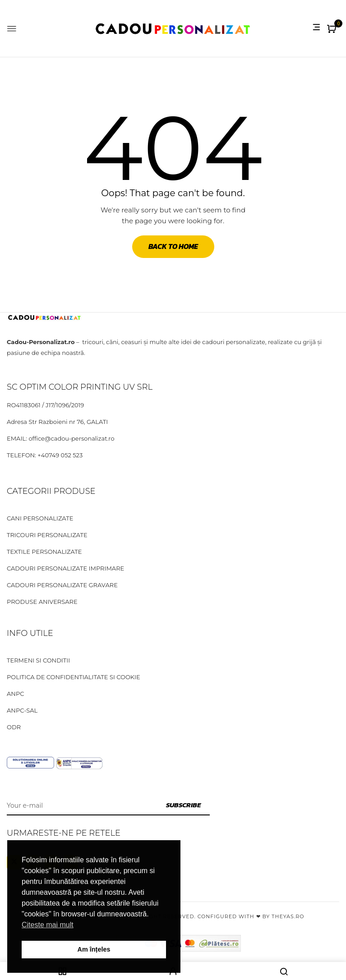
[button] (333, 30)
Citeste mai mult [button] (48, 925)
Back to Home (173, 246)
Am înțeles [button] (94, 949)
